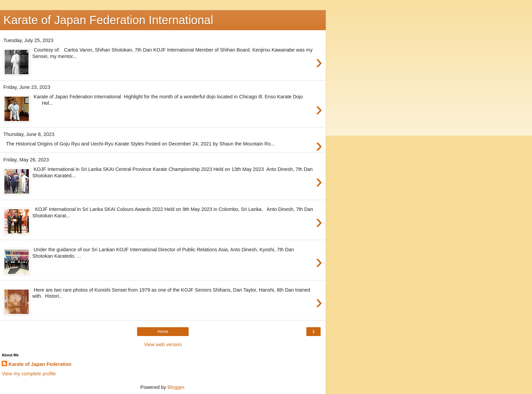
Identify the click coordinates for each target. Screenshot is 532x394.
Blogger (176, 387)
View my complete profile (29, 374)
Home (163, 332)
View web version (163, 344)
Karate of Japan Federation (40, 364)
